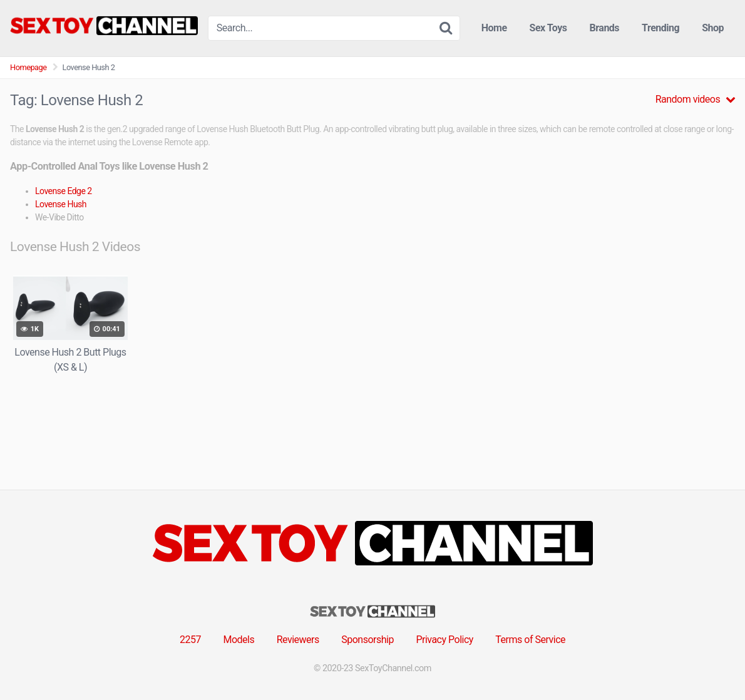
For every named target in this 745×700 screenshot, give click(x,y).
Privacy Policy (444, 640)
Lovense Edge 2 (64, 191)
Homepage (28, 67)
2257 (190, 640)
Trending (660, 28)
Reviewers (298, 640)
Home (494, 28)
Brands (605, 28)
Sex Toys (548, 28)
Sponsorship (367, 640)
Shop (713, 28)
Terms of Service (530, 640)
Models (239, 640)
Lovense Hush (61, 204)
